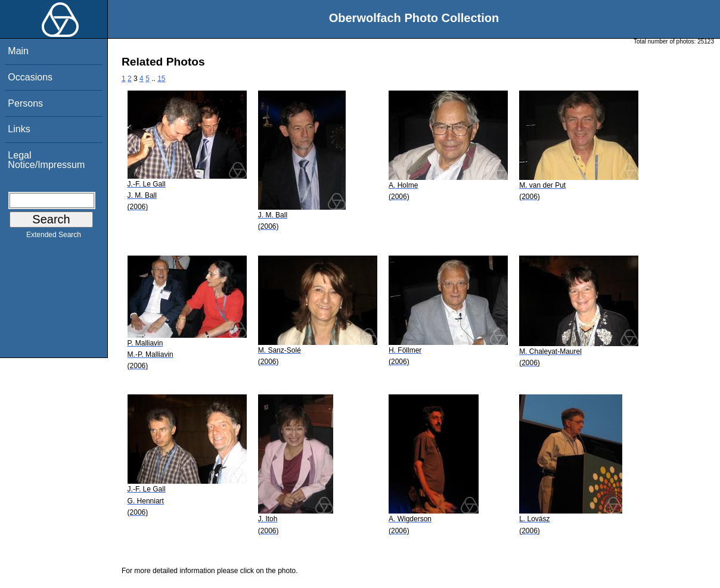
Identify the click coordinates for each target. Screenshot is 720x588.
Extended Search (54, 237)
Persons (25, 103)
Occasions (30, 77)
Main (18, 51)
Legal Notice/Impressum (46, 160)
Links (19, 129)
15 (161, 79)
